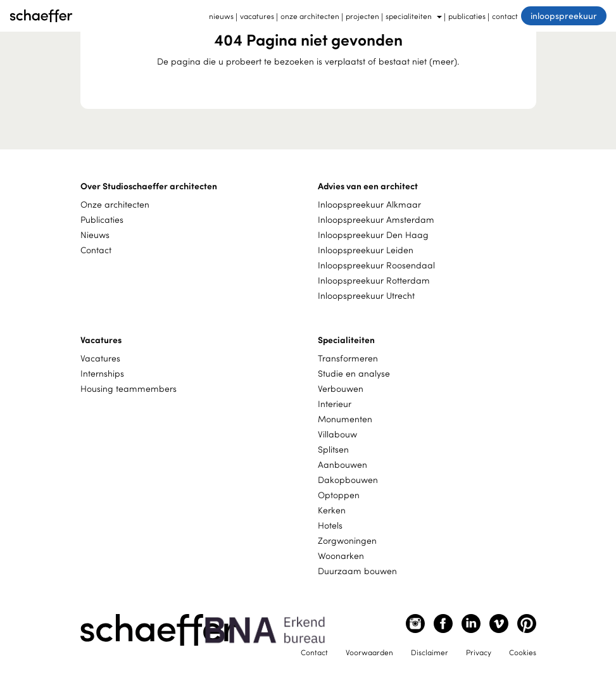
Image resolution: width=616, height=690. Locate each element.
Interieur (335, 404)
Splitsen (333, 449)
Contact (96, 250)
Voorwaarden (369, 652)
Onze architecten (115, 204)
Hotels (330, 525)
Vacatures (100, 358)
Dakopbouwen (348, 480)
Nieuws (95, 235)
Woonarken (341, 555)
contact (505, 16)
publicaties (467, 16)
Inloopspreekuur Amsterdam (376, 219)
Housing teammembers (129, 388)
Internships (102, 373)
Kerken (332, 510)
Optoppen (339, 495)
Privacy (479, 652)
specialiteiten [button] (414, 16)
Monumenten (345, 419)
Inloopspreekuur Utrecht (366, 295)
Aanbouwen (343, 464)
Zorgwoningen (347, 540)
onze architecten (310, 16)
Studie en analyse (354, 373)
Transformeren (348, 358)
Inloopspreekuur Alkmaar (369, 204)
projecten (362, 16)
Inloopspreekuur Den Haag (373, 235)
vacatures (257, 16)
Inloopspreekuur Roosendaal (376, 265)
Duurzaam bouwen (357, 571)
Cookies (523, 652)
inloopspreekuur (564, 16)
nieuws (221, 16)
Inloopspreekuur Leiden (366, 250)
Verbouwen (341, 388)
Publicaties (102, 219)
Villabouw (337, 434)
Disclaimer (430, 652)
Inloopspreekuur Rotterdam (374, 280)
